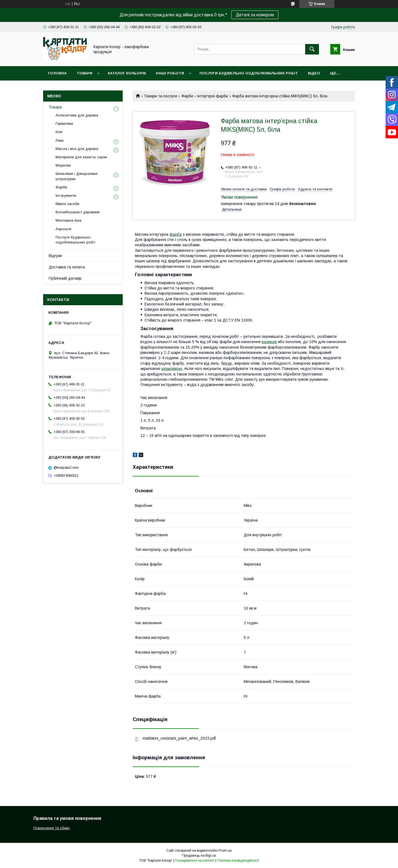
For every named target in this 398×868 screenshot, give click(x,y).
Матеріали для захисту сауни (81, 157)
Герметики (64, 124)
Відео (314, 73)
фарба (176, 234)
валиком (269, 342)
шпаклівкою (172, 369)
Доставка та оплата (67, 267)
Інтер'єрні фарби (213, 96)
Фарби (187, 96)
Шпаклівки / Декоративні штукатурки (77, 176)
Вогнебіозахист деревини (78, 212)
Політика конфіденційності (238, 861)
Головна (57, 73)
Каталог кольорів (127, 73)
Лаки (60, 140)
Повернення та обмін (52, 828)
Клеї (59, 132)
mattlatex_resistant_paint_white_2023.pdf (179, 738)
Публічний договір (65, 278)
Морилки (63, 165)
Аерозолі (63, 229)
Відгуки (55, 256)
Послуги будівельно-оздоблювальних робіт (249, 73)
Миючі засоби (67, 204)
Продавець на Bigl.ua (199, 856)
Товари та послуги (160, 96)
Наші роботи (170, 73)
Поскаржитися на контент (195, 861)
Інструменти (66, 195)
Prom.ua (225, 851)
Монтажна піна (68, 220)
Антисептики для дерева (77, 115)
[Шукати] (312, 49)
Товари (84, 73)
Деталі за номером (255, 15)
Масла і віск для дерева (77, 149)
